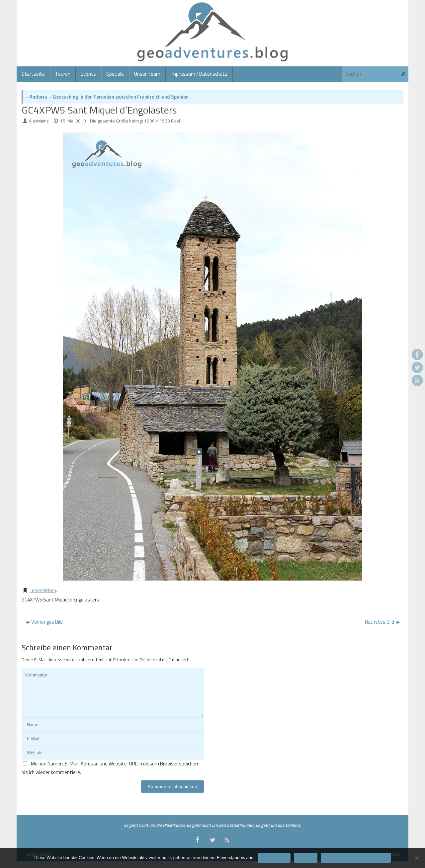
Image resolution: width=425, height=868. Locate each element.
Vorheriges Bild (44, 622)
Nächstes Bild (382, 622)
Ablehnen (306, 858)
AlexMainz (39, 121)
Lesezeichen (43, 590)
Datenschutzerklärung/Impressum (356, 858)
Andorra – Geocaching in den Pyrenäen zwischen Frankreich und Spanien (107, 97)
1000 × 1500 (157, 121)
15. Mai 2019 (73, 121)
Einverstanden (274, 858)
